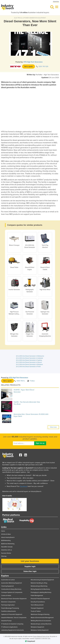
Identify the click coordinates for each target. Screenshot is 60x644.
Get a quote (29, 66)
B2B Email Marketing (8, 544)
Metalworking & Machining (39, 586)
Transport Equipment (37, 608)
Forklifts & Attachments (8, 611)
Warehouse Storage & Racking (40, 614)
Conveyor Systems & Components (12, 592)
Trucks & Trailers (36, 611)
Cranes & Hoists (6, 596)
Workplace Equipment (37, 627)
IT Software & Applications (9, 627)
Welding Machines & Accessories (41, 621)
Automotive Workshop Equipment (12, 583)
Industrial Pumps (6, 621)
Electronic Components (8, 602)
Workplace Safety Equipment (40, 630)
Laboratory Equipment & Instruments (12, 630)
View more (53, 427)
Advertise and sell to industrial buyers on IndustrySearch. (22, 491)
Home (3, 531)
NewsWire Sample (7, 547)
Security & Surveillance (38, 602)
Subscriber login (30, 571)
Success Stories (6, 553)
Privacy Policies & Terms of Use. (41, 637)
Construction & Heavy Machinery (11, 589)
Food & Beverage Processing (10, 608)
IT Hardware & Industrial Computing (12, 624)
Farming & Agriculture (8, 605)
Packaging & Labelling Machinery (41, 592)
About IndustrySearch (8, 537)
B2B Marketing (6, 541)
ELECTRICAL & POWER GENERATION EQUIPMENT (30, 18)
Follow (31, 381)
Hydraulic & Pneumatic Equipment (12, 614)
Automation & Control (8, 580)
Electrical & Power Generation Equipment (14, 599)
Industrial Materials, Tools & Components (14, 618)
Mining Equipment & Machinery (40, 589)
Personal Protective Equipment (40, 599)
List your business (30, 561)
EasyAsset (24, 486)
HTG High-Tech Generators (33, 62)
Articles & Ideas (6, 534)
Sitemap (4, 556)
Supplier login (30, 566)
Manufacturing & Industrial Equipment (42, 580)
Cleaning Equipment (7, 586)
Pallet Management (37, 596)
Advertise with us (7, 550)
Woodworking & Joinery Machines (41, 624)
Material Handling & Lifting (39, 583)
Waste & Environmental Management (42, 618)
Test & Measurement (37, 605)
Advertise (56, 2)
